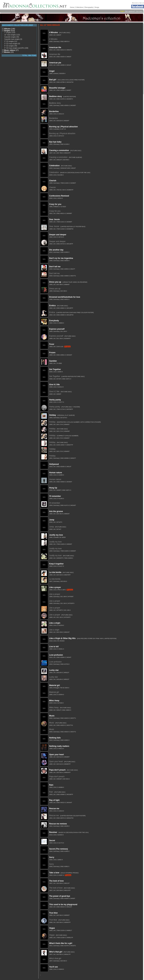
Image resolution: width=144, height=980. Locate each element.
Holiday (53, 415)
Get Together (55, 369)
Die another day (56, 250)
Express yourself (57, 329)
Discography (89, 7)
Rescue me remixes (58, 824)
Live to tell (54, 647)
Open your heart (57, 755)
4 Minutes (54, 32)
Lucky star (54, 670)
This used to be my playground (63, 904)
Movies (9, 52)
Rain (51, 785)
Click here (139, 11)
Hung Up (53, 488)
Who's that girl (56, 952)
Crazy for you (55, 204)
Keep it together (56, 564)
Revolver (53, 832)
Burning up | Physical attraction (64, 127)
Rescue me (54, 809)
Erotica (52, 306)
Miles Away (54, 701)
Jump (52, 520)
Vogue (52, 928)
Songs (97, 7)
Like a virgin (55, 623)
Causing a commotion (59, 150)
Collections (79, 7)
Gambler (53, 361)
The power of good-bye (60, 896)
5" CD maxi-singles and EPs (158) (16, 48)
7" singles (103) (10, 33)
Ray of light (54, 800)
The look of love (56, 881)
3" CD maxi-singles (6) (12, 44)
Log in (122, 11)
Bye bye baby (55, 142)
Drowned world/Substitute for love (65, 297)
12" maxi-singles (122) (12, 35)
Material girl (55, 685)
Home (72, 7)
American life (55, 47)
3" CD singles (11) (11, 41)
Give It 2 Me (55, 385)
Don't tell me (55, 267)
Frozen (52, 353)
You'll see (54, 967)
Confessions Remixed (59, 196)
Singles (9, 31)
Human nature (56, 473)
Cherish (53, 181)
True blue (53, 913)
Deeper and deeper (58, 235)
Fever (52, 344)
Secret (52, 841)
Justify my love (56, 535)
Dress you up (55, 282)
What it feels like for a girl (61, 943)
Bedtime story (56, 96)
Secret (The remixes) (59, 849)
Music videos (11, 50)
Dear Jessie (55, 219)
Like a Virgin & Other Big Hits (62, 638)
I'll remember (55, 496)
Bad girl (53, 80)
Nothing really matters (59, 746)
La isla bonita (55, 572)
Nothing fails (55, 738)
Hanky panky (55, 400)
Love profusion (56, 655)
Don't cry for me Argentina (61, 258)
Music (52, 716)
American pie (55, 63)
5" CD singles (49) (11, 46)
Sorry (52, 857)
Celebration (54, 166)
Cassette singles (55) (12, 37)
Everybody (54, 321)
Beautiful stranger (57, 88)
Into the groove (56, 511)
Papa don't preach (57, 770)
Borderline (54, 111)
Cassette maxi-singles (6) (13, 39)
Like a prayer (55, 587)
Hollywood (54, 464)
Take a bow (54, 873)
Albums (10, 29)
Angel (52, 71)
